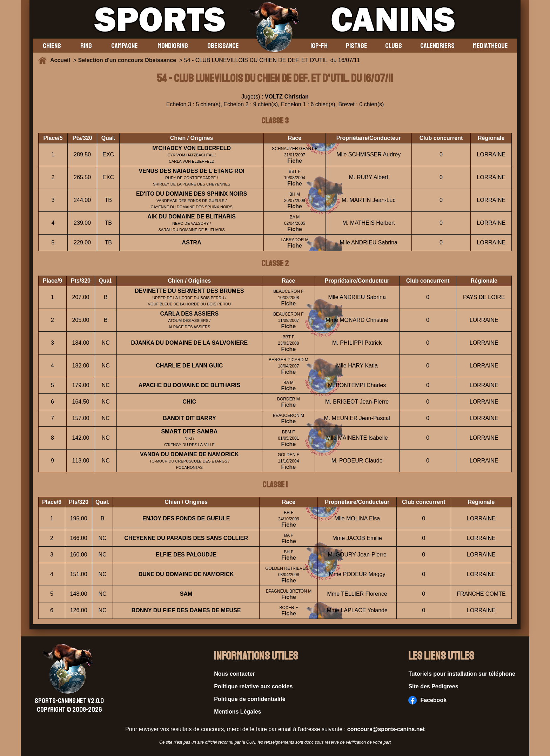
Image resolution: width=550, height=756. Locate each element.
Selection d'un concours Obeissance (127, 60)
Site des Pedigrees (433, 686)
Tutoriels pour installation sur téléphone (462, 674)
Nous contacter (234, 674)
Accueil (62, 60)
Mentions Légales (237, 712)
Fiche (295, 161)
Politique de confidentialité (250, 699)
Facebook (427, 700)
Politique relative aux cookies (253, 686)
